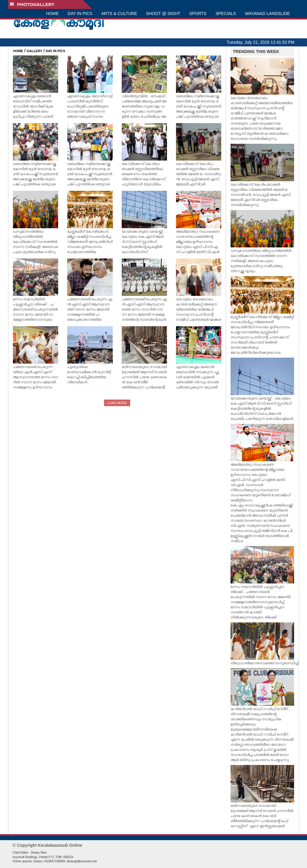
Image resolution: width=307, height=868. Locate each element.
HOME (52, 13)
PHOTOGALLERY (32, 4)
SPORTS (198, 13)
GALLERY (34, 51)
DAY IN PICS (80, 13)
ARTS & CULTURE (119, 13)
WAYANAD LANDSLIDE (267, 13)
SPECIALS (226, 13)
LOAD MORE (117, 403)
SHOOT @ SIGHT (163, 13)
